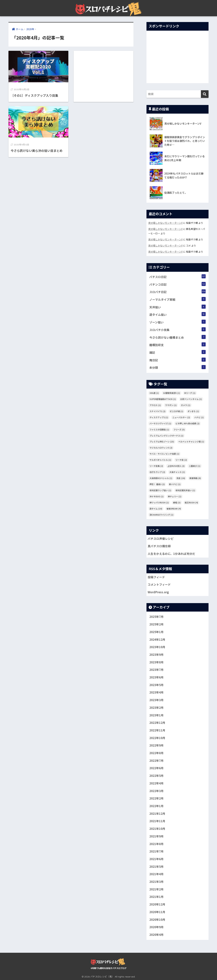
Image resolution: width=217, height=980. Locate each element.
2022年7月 (156, 761)
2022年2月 (156, 798)
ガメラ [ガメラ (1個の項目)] (186, 405)
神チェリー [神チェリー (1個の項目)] (175, 496)
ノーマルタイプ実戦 (177, 299)
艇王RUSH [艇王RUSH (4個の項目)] (191, 502)
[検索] (205, 94)
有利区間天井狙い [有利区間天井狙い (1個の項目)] (185, 490)
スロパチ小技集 (177, 330)
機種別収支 (177, 345)
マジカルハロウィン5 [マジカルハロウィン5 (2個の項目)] (161, 448)
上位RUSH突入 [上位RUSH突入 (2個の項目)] (176, 466)
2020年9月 (156, 927)
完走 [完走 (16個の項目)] (181, 478)
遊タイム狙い (177, 314)
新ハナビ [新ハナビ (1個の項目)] (175, 484)
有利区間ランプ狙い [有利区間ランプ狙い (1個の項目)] (160, 490)
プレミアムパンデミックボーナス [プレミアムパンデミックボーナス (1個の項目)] (166, 436)
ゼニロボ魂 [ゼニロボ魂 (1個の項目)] (176, 411)
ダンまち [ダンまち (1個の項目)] (193, 411)
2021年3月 (156, 882)
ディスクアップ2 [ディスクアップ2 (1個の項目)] (159, 417)
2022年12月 (157, 723)
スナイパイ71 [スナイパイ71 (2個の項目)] (157, 411)
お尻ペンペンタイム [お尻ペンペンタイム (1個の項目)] (191, 399)
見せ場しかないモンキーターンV (165, 223)
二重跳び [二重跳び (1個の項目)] (195, 466)
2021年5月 (156, 867)
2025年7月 (156, 617)
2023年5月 (156, 685)
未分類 (177, 367)
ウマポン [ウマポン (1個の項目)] (171, 405)
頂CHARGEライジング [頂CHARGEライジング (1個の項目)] (161, 515)
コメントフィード (159, 584)
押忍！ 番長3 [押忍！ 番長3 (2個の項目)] (157, 484)
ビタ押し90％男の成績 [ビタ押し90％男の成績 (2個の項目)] (188, 423)
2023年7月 (156, 670)
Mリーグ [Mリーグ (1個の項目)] (190, 393)
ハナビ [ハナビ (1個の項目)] (199, 417)
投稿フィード (156, 577)
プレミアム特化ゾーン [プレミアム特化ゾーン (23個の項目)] (162, 441)
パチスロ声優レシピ (161, 539)
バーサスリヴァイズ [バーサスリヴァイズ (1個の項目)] (160, 423)
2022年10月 (157, 738)
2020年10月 (157, 920)
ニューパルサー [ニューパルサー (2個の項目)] (181, 417)
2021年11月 (157, 821)
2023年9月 (156, 655)
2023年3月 (156, 700)
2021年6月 (156, 859)
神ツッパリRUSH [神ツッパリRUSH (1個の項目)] (159, 502)
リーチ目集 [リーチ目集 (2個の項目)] (156, 466)
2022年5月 (156, 776)
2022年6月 (156, 768)
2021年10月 (157, 829)
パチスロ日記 (177, 277)
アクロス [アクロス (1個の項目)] (155, 405)
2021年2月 (156, 889)
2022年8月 (156, 753)
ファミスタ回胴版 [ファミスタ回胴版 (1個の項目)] (159, 429)
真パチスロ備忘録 (159, 546)
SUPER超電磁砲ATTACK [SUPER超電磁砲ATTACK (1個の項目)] (163, 399)
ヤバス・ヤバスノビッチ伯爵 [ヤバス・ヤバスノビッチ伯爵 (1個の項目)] (164, 454)
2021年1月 (156, 897)
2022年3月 (156, 791)
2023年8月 (156, 662)
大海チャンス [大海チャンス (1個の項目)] (177, 472)
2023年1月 (156, 715)
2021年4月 (156, 874)
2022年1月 (156, 806)
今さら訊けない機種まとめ (177, 337)
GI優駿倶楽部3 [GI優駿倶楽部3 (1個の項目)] (172, 393)
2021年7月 (156, 851)
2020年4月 (156, 935)
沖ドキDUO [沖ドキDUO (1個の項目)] (157, 496)
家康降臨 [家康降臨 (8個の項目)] (195, 478)
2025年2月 (156, 624)
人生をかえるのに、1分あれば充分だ (171, 554)
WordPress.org (158, 592)
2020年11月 (157, 912)
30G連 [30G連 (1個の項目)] (154, 393)
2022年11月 (157, 730)
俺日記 (177, 360)
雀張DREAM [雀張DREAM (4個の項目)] (174, 509)
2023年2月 (156, 708)
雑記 (177, 352)
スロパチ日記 (177, 292)
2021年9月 (156, 836)
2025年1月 (156, 632)
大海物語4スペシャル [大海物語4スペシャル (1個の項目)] (161, 478)
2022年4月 (156, 783)
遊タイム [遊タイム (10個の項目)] (156, 509)
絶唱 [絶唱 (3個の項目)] (177, 502)
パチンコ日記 (177, 284)
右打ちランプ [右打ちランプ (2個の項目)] (157, 472)
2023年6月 (156, 677)
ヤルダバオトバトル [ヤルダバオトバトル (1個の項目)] (160, 460)
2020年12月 (157, 904)
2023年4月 (156, 692)
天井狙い (177, 307)
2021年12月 (157, 814)
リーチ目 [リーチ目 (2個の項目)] (181, 460)
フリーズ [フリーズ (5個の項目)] (179, 429)
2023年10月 (157, 647)
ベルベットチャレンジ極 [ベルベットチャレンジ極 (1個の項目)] (191, 441)
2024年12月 (157, 640)
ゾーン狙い (177, 322)
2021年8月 (156, 844)
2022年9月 (156, 745)
